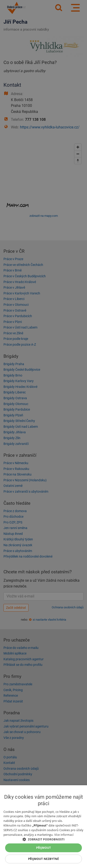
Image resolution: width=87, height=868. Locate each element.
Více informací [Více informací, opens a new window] (64, 835)
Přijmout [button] (44, 848)
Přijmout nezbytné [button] (43, 859)
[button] (43, 839)
